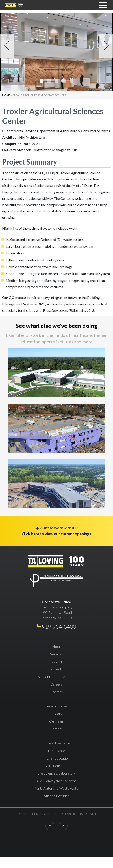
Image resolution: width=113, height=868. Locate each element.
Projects (56, 669)
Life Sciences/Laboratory (56, 773)
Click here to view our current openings (56, 534)
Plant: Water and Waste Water (57, 788)
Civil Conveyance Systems (57, 781)
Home (6, 95)
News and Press (57, 706)
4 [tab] (64, 81)
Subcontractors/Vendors (56, 677)
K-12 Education (56, 766)
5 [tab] (72, 81)
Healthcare (56, 751)
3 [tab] (56, 81)
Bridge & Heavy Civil (57, 743)
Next (106, 46)
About (56, 646)
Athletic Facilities (56, 796)
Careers (56, 684)
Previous (7, 46)
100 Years (56, 662)
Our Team (57, 721)
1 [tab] (41, 81)
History (56, 714)
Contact (56, 692)
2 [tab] (49, 81)
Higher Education (56, 758)
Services (57, 654)
